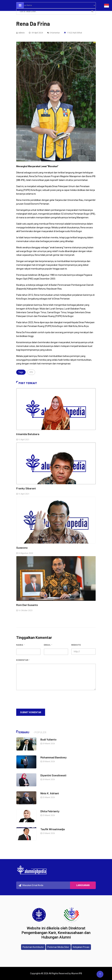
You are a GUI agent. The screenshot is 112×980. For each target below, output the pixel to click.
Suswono (22, 548)
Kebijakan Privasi (81, 947)
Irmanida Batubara (28, 434)
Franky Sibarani (26, 488)
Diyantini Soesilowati (53, 775)
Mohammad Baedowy (54, 757)
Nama (20, 645)
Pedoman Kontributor (33, 947)
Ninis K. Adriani (50, 793)
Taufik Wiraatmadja (53, 829)
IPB (31, 372)
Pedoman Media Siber (58, 947)
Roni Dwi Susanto (27, 605)
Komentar (23, 660)
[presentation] (40, 699)
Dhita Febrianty (50, 811)
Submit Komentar (31, 712)
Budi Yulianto (48, 739)
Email (48, 645)
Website (76, 645)
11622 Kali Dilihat (73, 33)
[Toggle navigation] (20, 5)
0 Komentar (53, 33)
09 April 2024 (36, 33)
